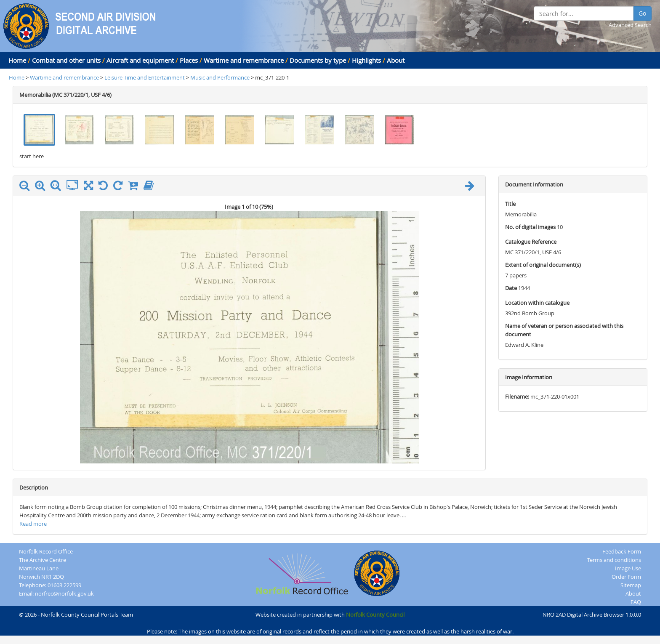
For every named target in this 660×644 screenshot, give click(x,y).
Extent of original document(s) (543, 265)
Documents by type (318, 60)
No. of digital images (530, 227)
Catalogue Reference (531, 242)
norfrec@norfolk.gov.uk (64, 593)
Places (189, 60)
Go (642, 13)
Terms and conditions (614, 560)
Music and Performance (221, 77)
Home (17, 60)
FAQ (636, 602)
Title (510, 204)
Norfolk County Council (375, 615)
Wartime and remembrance (244, 60)
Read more (33, 524)
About (396, 60)
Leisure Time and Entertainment (145, 77)
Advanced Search (630, 25)
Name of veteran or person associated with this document (564, 330)
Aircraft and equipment (140, 60)
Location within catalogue (537, 303)
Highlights (366, 60)
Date (511, 288)
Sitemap (631, 585)
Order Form (626, 577)
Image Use (628, 568)
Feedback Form (622, 551)
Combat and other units (66, 60)
